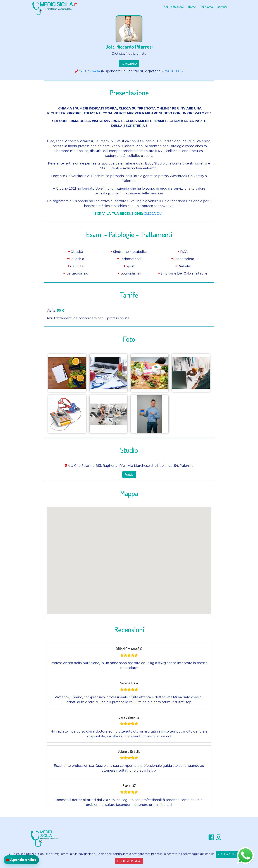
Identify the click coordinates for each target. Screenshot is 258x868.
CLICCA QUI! (154, 214)
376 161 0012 (174, 71)
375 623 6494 (89, 71)
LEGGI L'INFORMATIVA (129, 861)
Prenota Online (129, 64)
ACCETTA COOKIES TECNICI (232, 854)
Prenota (129, 474)
